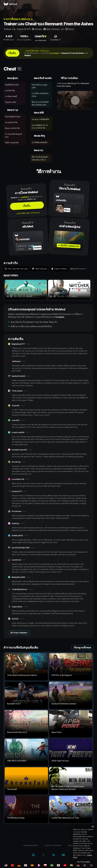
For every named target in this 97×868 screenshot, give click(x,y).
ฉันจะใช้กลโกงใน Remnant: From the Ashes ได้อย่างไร (34, 322)
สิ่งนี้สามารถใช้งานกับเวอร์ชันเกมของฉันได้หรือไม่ (31, 326)
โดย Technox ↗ (55, 40)
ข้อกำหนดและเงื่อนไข (31, 845)
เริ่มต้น (12, 53)
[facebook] (54, 855)
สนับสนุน (71, 845)
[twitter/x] (43, 855)
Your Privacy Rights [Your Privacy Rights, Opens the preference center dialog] (83, 862)
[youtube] (63, 855)
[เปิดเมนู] (93, 4)
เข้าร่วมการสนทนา (19, 633)
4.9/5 (9, 36)
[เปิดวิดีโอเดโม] (75, 100)
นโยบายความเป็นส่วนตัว (53, 845)
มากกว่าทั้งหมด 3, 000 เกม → (18, 19)
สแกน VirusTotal (41, 40)
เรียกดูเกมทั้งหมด (82, 648)
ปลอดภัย (41, 36)
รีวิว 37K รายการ (9, 40)
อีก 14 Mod (54, 53)
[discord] (33, 855)
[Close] (93, 827)
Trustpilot (60, 317)
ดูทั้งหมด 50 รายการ (78, 269)
